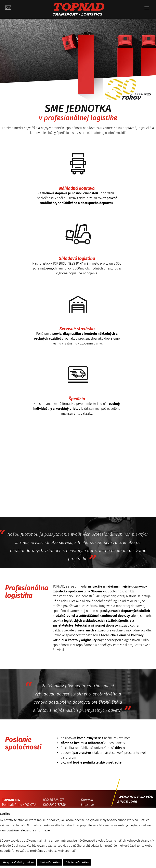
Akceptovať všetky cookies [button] (18, 862)
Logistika (87, 805)
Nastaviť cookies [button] (50, 862)
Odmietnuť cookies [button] (77, 862)
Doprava (87, 800)
